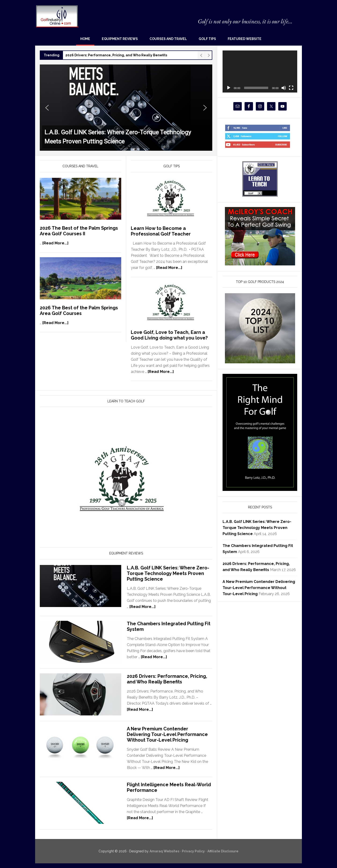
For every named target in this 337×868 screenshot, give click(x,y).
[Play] (229, 88)
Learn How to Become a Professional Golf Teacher (161, 231)
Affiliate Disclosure (223, 851)
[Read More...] (55, 243)
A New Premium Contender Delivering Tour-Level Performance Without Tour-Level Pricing (167, 734)
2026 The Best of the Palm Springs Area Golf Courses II (79, 231)
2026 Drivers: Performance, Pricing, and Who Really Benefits (116, 55)
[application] (260, 71)
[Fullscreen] (291, 88)
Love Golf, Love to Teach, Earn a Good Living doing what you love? (169, 335)
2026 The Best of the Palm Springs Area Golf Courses (79, 311)
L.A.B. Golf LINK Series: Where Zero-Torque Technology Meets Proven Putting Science (168, 573)
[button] (126, 108)
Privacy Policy (193, 851)
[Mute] (284, 88)
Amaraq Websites (164, 851)
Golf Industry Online (57, 16)
